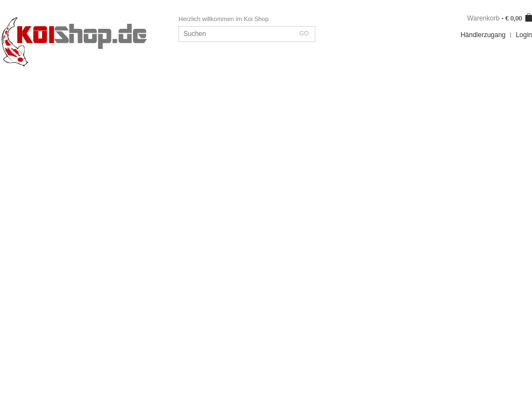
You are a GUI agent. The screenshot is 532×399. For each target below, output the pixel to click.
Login (524, 35)
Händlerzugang (483, 35)
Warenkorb (483, 18)
